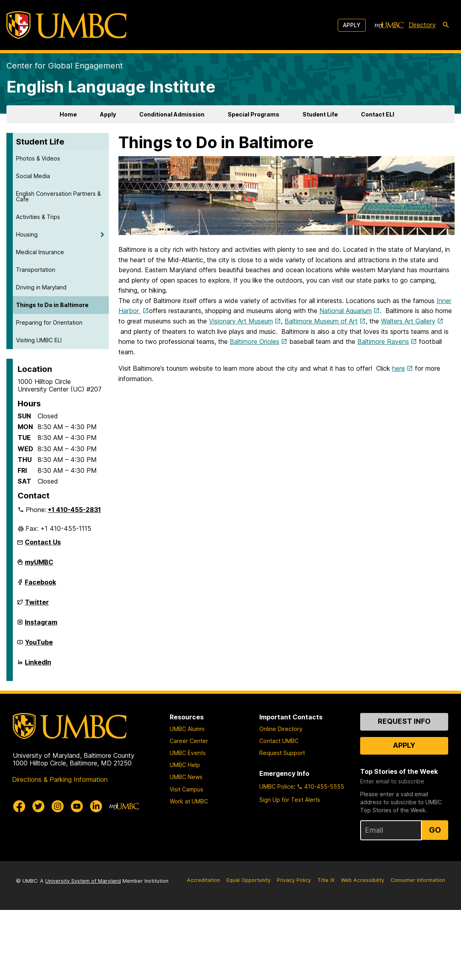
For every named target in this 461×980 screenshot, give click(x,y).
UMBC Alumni (187, 729)
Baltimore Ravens (383, 341)
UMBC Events (188, 753)
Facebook (40, 585)
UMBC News (186, 777)
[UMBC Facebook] (19, 806)
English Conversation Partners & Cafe (58, 196)
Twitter (37, 605)
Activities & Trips (38, 217)
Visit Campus (186, 789)
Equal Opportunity (249, 880)
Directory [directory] (422, 25)
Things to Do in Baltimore (52, 305)
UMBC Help (185, 765)
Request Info (404, 721)
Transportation (36, 270)
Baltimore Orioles (255, 341)
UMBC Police (277, 786)
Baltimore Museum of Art (321, 321)
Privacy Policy (294, 880)
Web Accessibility (363, 880)
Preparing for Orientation (49, 322)
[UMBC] (66, 25)
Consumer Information (418, 880)
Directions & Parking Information (60, 779)
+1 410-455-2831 (74, 510)
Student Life (320, 114)
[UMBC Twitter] (38, 806)
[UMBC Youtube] (77, 806)
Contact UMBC (279, 741)
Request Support (282, 753)
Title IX (326, 880)
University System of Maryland (83, 881)
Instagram (41, 625)
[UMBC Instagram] (58, 806)
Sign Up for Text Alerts (290, 800)
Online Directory (281, 729)
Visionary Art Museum (241, 321)
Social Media (33, 176)
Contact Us (43, 542)
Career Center (189, 741)
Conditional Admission (172, 114)
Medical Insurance (40, 252)
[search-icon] (446, 25)
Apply (352, 25)
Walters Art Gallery (408, 321)
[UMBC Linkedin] (96, 806)
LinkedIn (38, 665)
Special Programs (254, 114)
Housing (27, 234)
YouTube (39, 645)
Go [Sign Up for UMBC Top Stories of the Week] (435, 830)
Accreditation (203, 880)
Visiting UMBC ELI (39, 340)
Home (68, 114)
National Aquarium (346, 311)
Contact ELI (378, 114)
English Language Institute (111, 87)
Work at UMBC (189, 801)
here (399, 368)
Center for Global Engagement (65, 66)
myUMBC (39, 565)
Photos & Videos (38, 158)
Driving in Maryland (41, 287)
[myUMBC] (389, 25)
